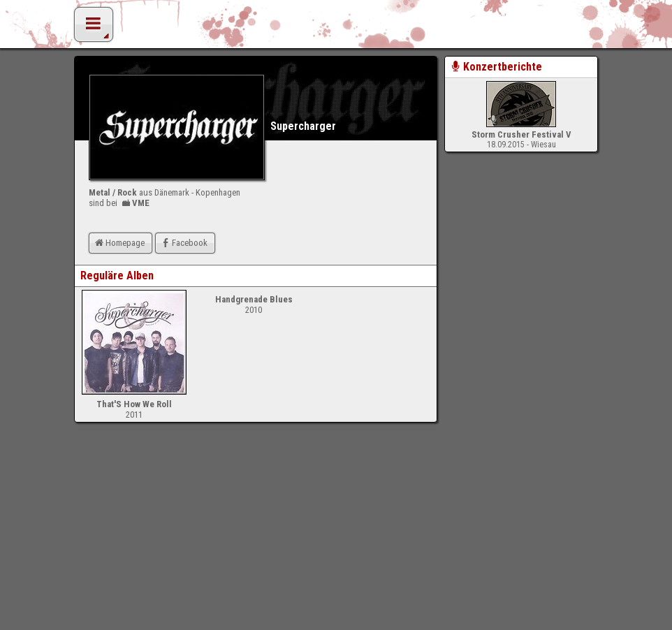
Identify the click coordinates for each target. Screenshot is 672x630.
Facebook (183, 243)
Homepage (119, 243)
